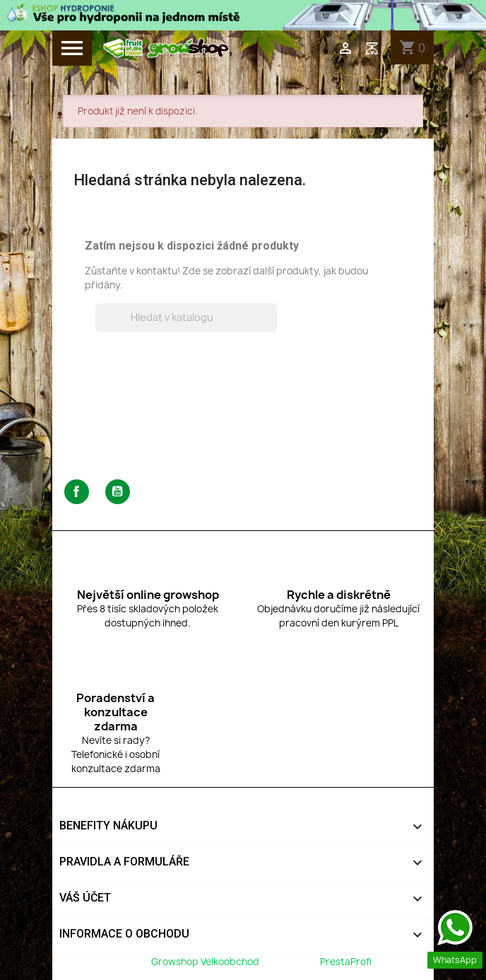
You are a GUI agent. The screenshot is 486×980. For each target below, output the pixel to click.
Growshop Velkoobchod (206, 962)
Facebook (77, 492)
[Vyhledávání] (186, 317)
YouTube (118, 492)
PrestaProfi (346, 962)
